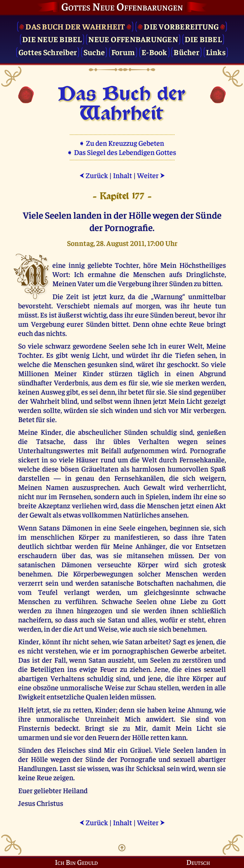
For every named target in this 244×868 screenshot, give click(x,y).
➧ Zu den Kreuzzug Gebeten (122, 143)
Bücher (186, 52)
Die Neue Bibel (52, 39)
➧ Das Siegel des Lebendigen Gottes (122, 152)
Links (216, 52)
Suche (94, 52)
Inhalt (122, 175)
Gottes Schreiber (48, 52)
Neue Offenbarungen (133, 39)
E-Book (154, 52)
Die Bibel (203, 39)
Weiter (151, 175)
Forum (123, 52)
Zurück (94, 175)
